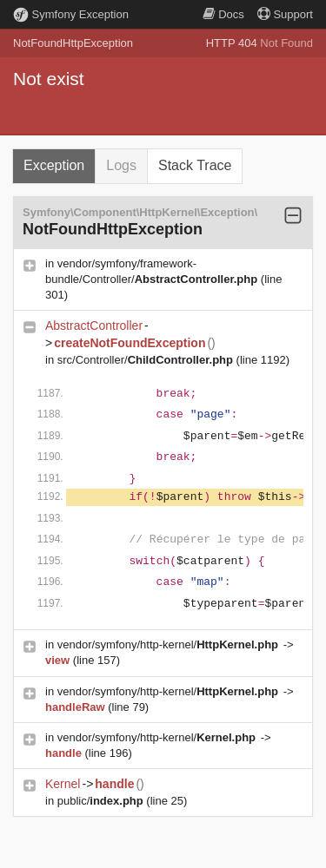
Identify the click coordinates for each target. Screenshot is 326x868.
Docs (223, 14)
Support (285, 14)
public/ (102, 801)
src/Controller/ (147, 360)
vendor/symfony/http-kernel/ (170, 644)
